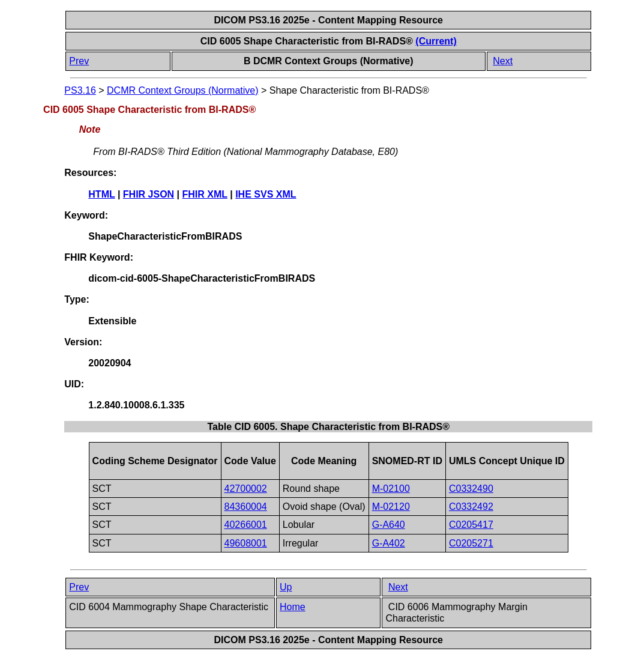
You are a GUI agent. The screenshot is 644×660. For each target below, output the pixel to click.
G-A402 (389, 543)
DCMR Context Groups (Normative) (183, 90)
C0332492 (471, 507)
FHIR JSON (149, 194)
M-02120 (391, 507)
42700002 (246, 489)
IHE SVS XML (266, 194)
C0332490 (471, 489)
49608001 (246, 543)
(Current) (436, 41)
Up (286, 587)
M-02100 (391, 489)
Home (293, 607)
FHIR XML (205, 194)
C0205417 (471, 525)
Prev (79, 61)
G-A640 (389, 525)
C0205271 (471, 543)
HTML (101, 194)
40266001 (246, 525)
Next (503, 61)
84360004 (246, 507)
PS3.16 (80, 90)
